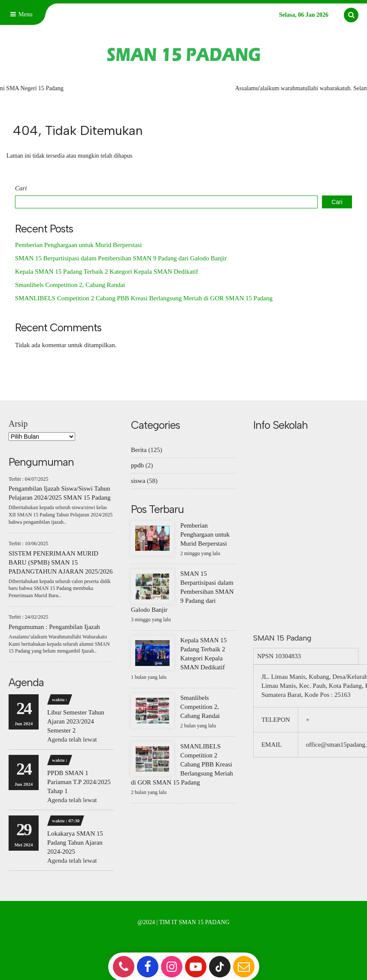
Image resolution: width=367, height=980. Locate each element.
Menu (21, 14)
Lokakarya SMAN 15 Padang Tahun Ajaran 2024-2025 (75, 843)
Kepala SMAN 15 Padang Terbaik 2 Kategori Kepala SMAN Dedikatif (107, 272)
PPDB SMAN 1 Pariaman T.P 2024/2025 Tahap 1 (79, 782)
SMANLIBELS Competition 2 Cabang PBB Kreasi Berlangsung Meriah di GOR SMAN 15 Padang (144, 298)
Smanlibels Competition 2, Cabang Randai (70, 285)
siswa (138, 481)
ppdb (137, 465)
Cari (21, 188)
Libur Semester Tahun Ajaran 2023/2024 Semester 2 (76, 721)
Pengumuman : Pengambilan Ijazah (54, 627)
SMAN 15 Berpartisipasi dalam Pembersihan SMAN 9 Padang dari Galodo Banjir (121, 258)
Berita (139, 450)
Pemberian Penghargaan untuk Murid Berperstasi (79, 245)
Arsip (18, 424)
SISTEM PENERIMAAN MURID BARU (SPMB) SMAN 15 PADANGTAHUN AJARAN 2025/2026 (61, 562)
